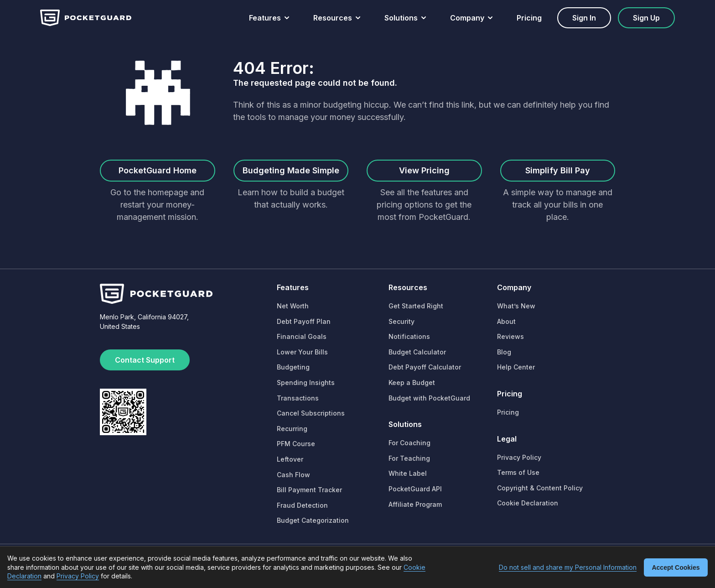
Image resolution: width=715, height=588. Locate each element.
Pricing (529, 18)
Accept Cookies (676, 567)
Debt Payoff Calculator (425, 367)
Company (467, 18)
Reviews (510, 336)
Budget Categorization (313, 520)
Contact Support (145, 360)
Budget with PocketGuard (429, 398)
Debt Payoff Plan (304, 321)
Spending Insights (306, 382)
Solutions (401, 18)
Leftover (290, 459)
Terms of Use (518, 472)
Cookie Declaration (528, 503)
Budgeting (293, 367)
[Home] (86, 18)
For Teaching (409, 458)
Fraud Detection (302, 505)
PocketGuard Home (158, 170)
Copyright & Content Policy (540, 488)
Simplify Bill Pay (558, 170)
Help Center (516, 367)
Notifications (409, 336)
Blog (504, 352)
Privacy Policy (519, 457)
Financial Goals (302, 336)
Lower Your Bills (302, 352)
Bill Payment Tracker (309, 490)
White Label (408, 473)
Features (265, 18)
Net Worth (293, 306)
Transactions (298, 398)
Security (402, 321)
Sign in (584, 18)
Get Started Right (416, 306)
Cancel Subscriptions (311, 413)
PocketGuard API (415, 489)
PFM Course (296, 444)
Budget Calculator (417, 352)
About (506, 321)
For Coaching (409, 443)
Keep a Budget (412, 382)
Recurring (292, 429)
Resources (333, 18)
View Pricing (424, 170)
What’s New (516, 306)
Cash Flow (293, 475)
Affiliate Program (415, 504)
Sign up (646, 18)
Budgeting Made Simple (291, 170)
